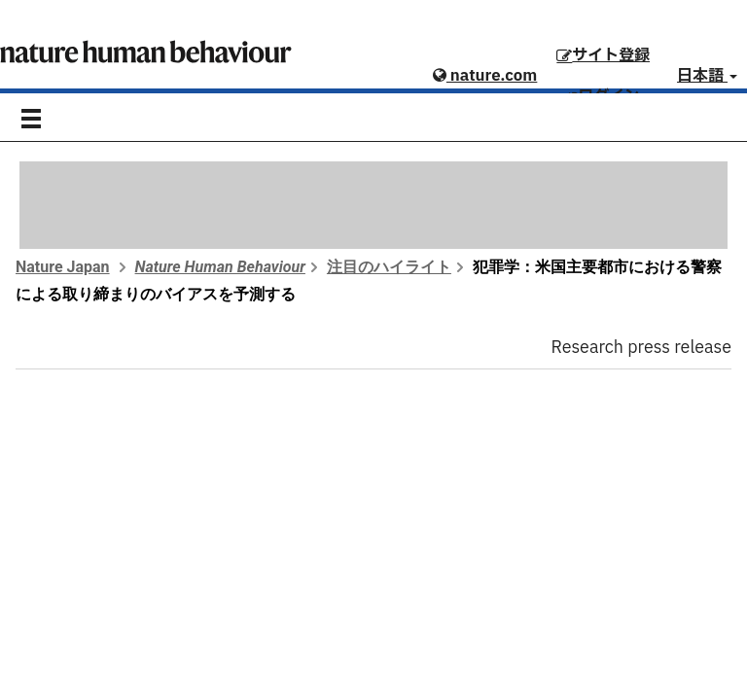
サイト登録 (603, 55)
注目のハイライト (389, 267)
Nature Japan (63, 267)
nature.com (485, 76)
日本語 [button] (707, 76)
